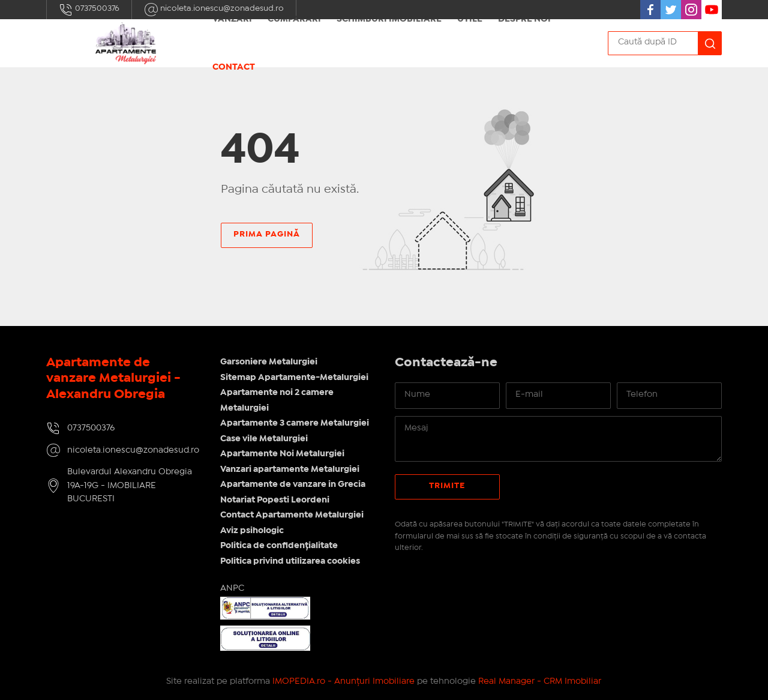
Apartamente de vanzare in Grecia (293, 484)
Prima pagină (267, 234)
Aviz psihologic (252, 531)
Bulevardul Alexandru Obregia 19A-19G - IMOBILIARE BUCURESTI (130, 485)
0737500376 (89, 10)
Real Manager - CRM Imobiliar (540, 681)
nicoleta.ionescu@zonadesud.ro (133, 450)
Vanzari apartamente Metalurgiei (290, 469)
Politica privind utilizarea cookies (290, 561)
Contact (234, 67)
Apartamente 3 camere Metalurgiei (295, 423)
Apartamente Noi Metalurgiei (282, 454)
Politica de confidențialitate (279, 546)
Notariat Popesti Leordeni (275, 500)
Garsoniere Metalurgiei (269, 362)
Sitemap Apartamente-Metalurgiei (294, 378)
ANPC (232, 588)
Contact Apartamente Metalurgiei (292, 515)
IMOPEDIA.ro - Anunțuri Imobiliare (343, 681)
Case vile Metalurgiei (264, 439)
